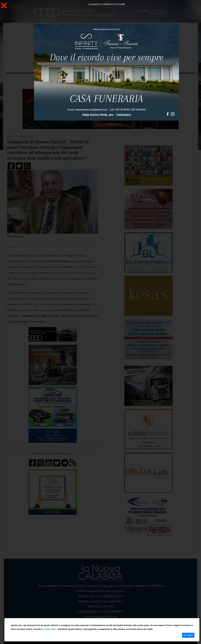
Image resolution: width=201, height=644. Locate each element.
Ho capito (188, 635)
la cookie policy (49, 629)
